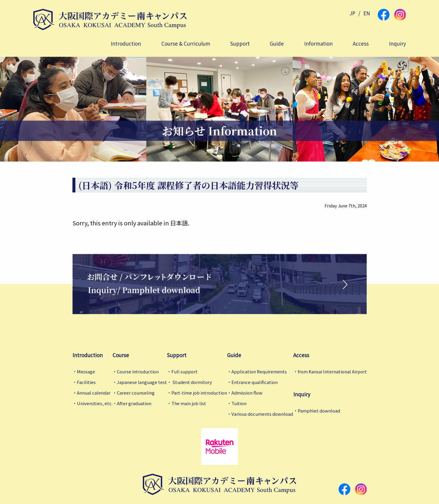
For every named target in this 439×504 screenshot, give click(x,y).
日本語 (179, 223)
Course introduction (138, 371)
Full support (184, 371)
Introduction (126, 43)
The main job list (189, 403)
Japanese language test (142, 382)
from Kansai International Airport (332, 371)
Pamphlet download (319, 411)
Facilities (86, 382)
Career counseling (136, 393)
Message (86, 371)
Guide (277, 43)
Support (240, 43)
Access (361, 43)
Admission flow (247, 393)
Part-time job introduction (199, 393)
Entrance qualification (255, 382)
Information (318, 43)
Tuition (239, 403)
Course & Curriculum (186, 43)
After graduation (134, 403)
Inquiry (397, 43)
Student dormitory (192, 382)
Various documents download (262, 414)
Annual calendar (94, 393)
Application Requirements (259, 371)
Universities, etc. (95, 403)
